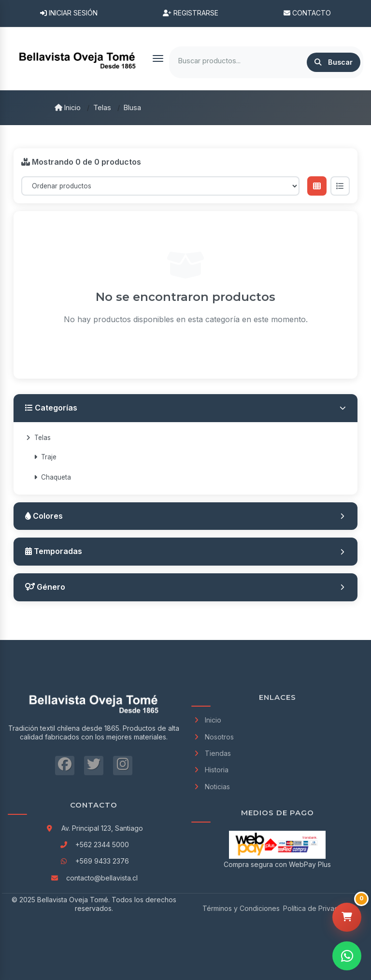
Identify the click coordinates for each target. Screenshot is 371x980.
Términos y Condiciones (241, 908)
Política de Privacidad (318, 908)
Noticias (211, 787)
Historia (210, 770)
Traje (45, 457)
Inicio (68, 107)
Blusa (132, 107)
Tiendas (211, 753)
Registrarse (191, 13)
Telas (102, 107)
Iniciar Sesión (69, 13)
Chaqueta (52, 477)
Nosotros (213, 737)
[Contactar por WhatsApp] (347, 956)
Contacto (307, 13)
